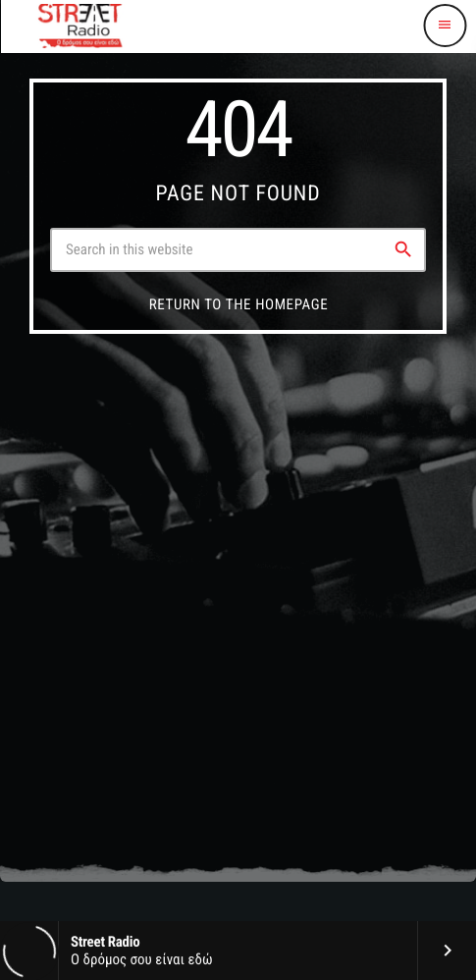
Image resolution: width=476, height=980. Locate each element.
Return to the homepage (238, 304)
